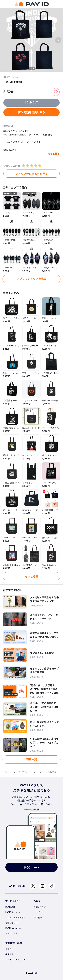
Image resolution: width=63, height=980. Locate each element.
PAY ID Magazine (13, 928)
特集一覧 (32, 760)
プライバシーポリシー (15, 960)
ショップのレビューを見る (32, 174)
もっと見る (54, 154)
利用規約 (38, 918)
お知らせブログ (12, 923)
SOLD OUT (32, 103)
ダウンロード (32, 868)
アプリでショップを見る (32, 279)
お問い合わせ (40, 907)
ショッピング (11, 933)
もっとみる (32, 577)
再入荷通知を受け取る (32, 112)
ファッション (38, 772)
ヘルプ (37, 912)
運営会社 (9, 949)
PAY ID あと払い (13, 912)
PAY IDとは (10, 907)
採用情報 (9, 954)
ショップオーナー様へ (15, 918)
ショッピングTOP (20, 772)
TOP (6, 772)
